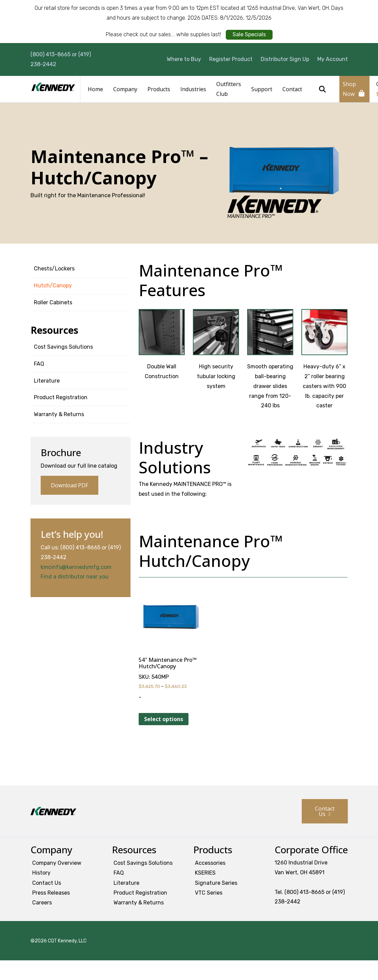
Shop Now (349, 89)
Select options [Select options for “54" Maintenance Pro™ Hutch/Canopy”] (164, 719)
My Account (333, 59)
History (41, 873)
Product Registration (61, 397)
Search (322, 89)
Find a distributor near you (75, 577)
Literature (47, 381)
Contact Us (325, 811)
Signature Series (216, 883)
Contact (292, 89)
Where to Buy (184, 59)
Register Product (231, 59)
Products (159, 89)
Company (125, 89)
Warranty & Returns (59, 414)
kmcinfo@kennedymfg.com (76, 567)
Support (262, 89)
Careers (42, 903)
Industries (193, 89)
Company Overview (57, 863)
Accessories (210, 863)
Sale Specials (249, 34)
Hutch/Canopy (53, 285)
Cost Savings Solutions (63, 347)
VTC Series (209, 893)
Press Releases (51, 893)
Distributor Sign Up (285, 59)
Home (95, 89)
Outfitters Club (229, 89)
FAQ (39, 364)
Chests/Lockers (54, 269)
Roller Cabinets (53, 302)
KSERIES (205, 873)
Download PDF (69, 485)
